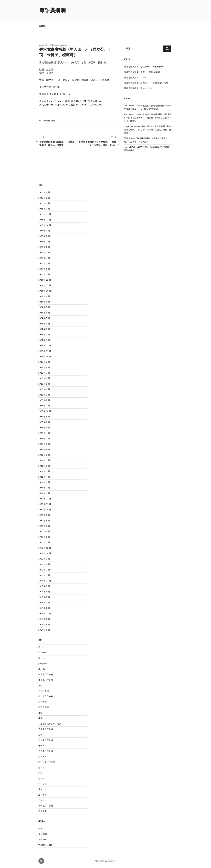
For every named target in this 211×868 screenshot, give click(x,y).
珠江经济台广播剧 (47, 762)
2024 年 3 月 (44, 329)
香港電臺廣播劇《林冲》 (135, 78)
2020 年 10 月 (45, 510)
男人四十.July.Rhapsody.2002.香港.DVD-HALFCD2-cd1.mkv (71, 101)
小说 (40, 718)
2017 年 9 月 (44, 619)
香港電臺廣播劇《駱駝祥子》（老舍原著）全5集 (146, 83)
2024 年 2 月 (44, 335)
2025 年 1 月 (44, 274)
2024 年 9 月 (44, 296)
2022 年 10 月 (45, 411)
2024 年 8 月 (44, 302)
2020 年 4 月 (44, 531)
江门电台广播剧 (46, 751)
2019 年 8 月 (44, 564)
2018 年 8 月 (44, 592)
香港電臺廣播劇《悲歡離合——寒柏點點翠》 (145, 67)
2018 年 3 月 (44, 603)
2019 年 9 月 (44, 559)
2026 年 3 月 (44, 198)
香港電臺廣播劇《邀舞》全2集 (138, 88)
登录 (40, 829)
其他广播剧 (44, 691)
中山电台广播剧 (46, 674)
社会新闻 (42, 784)
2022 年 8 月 (44, 417)
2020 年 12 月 (45, 499)
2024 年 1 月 (44, 340)
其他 (40, 685)
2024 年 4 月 (44, 324)
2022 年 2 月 (44, 439)
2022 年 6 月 (44, 422)
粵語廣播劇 (52, 10)
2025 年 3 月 (44, 263)
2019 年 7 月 (44, 570)
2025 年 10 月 (45, 225)
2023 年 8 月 (44, 367)
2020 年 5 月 (44, 526)
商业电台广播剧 (46, 696)
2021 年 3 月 (44, 482)
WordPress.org (45, 845)
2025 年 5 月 (44, 252)
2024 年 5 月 (44, 318)
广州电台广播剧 (46, 729)
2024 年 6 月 (44, 313)
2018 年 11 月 (45, 581)
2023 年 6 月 (44, 378)
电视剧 (41, 778)
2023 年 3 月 (44, 395)
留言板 (42, 26)
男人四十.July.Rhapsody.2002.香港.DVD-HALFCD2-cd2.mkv (71, 105)
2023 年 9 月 (44, 362)
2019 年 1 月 (44, 575)
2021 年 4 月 (44, 477)
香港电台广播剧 (49, 121)
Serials (42, 669)
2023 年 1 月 (44, 406)
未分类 (41, 746)
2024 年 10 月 (45, 291)
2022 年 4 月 (44, 433)
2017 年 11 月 (45, 613)
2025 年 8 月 (44, 236)
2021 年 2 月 (44, 488)
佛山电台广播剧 (46, 680)
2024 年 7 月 (44, 307)
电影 (40, 773)
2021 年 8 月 (44, 455)
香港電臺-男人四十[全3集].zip (55, 94)
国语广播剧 (44, 707)
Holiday (42, 658)
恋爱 (40, 735)
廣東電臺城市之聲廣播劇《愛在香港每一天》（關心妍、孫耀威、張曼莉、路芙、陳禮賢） (148, 118)
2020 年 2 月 (44, 542)
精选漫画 (42, 795)
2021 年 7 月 (44, 460)
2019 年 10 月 (45, 553)
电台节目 (42, 768)
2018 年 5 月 (44, 597)
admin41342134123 (61, 45)
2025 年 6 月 (44, 247)
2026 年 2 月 (44, 203)
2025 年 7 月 (44, 242)
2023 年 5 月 (44, 384)
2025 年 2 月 (44, 269)
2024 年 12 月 (45, 280)
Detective (43, 653)
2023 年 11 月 (45, 351)
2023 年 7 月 (44, 373)
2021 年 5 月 (44, 471)
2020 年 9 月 (44, 515)
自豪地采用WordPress (105, 861)
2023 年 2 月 (44, 400)
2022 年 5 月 (44, 428)
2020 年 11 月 (45, 504)
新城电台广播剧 (46, 740)
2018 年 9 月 (44, 586)
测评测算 (42, 757)
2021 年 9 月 (44, 450)
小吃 (40, 713)
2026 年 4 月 (44, 192)
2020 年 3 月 (44, 537)
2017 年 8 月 (44, 624)
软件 (40, 800)
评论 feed (43, 839)
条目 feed (43, 834)
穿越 (40, 789)
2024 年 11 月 (45, 285)
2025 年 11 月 (45, 220)
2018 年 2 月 (44, 608)
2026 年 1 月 (44, 209)
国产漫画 (42, 702)
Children (42, 647)
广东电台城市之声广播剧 (50, 724)
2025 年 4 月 (44, 258)
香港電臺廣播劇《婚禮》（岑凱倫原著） (143, 72)
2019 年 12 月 (45, 548)
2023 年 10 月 (45, 356)
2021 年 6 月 (44, 466)
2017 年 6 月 (44, 630)
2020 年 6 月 (44, 521)
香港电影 (42, 811)
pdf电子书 (43, 664)
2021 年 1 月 (44, 493)
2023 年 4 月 (44, 389)
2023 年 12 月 (45, 346)
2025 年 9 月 (44, 231)
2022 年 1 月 (44, 444)
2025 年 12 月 (45, 214)
